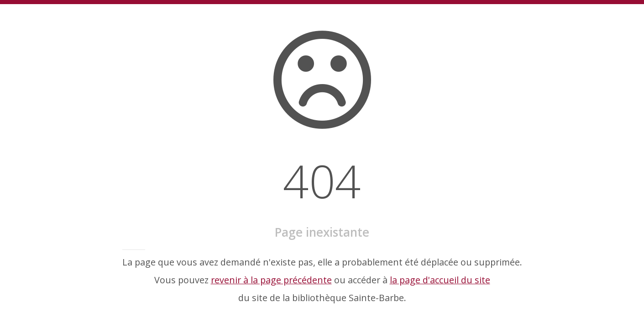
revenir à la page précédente (271, 280)
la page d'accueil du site (440, 280)
